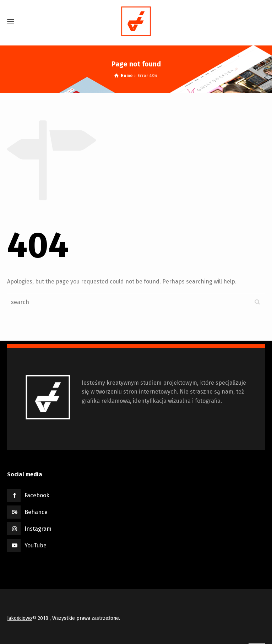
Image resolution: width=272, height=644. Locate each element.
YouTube (36, 545)
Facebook (37, 495)
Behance (36, 512)
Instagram (38, 529)
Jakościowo (20, 618)
